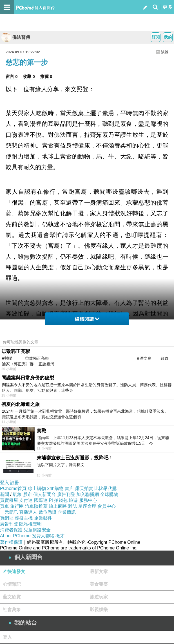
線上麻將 (58, 506)
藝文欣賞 (12, 597)
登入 (5, 483)
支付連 (26, 500)
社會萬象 (12, 610)
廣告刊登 (66, 494)
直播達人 (28, 512)
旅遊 (73, 500)
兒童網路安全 (37, 530)
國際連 (41, 500)
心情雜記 (12, 584)
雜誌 (73, 506)
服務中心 (88, 500)
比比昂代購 (106, 488)
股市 (28, 494)
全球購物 (109, 494)
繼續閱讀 (87, 319)
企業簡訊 (67, 512)
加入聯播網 (88, 494)
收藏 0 (29, 76)
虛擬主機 (24, 518)
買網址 (7, 518)
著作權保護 (11, 542)
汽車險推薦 (36, 506)
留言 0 (12, 76)
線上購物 (37, 488)
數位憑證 (48, 512)
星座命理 (87, 506)
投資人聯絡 (43, 536)
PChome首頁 (13, 488)
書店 (69, 488)
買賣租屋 (9, 500)
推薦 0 (46, 76)
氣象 (17, 494)
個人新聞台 (44, 494)
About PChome (15, 536)
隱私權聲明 (30, 524)
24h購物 (55, 488)
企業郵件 (43, 518)
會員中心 (107, 506)
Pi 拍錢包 (58, 500)
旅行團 (17, 506)
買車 (5, 506)
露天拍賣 (84, 488)
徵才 (60, 536)
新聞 (5, 494)
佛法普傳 (16, 37)
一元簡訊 (9, 512)
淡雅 (165, 52)
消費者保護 (11, 530)
